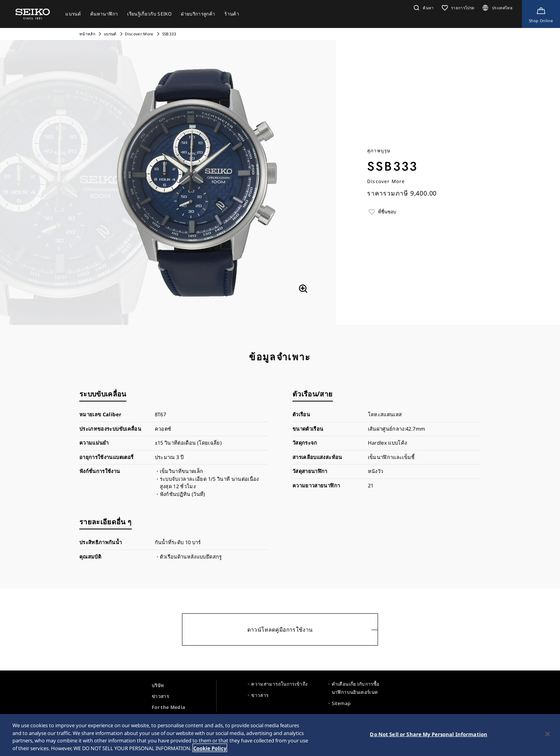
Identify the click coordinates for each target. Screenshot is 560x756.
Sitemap (341, 703)
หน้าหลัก (88, 34)
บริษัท (158, 685)
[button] (423, 8)
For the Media (169, 707)
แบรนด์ (110, 34)
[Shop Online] (541, 14)
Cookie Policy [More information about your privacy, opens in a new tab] (210, 749)
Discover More (139, 34)
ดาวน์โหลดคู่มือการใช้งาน (280, 629)
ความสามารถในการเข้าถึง (279, 684)
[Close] (548, 735)
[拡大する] (303, 289)
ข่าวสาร (160, 696)
